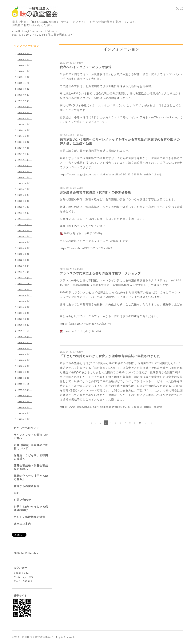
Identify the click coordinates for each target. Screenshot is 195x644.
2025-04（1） (25, 112)
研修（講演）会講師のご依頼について (31, 447)
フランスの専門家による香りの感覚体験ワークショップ (100, 273)
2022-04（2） (25, 254)
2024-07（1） (25, 148)
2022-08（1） (25, 230)
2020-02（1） (25, 372)
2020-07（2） (25, 342)
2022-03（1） (25, 260)
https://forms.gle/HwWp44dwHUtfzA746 (85, 324)
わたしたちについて (27, 428)
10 (140, 423)
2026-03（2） (25, 59)
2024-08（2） (25, 142)
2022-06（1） (25, 242)
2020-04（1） (25, 360)
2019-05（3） (25, 401)
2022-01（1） (25, 272)
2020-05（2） (25, 354)
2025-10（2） (25, 89)
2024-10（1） (25, 130)
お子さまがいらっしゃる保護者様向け (31, 508)
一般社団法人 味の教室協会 (35, 637)
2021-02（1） (25, 319)
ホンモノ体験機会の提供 (29, 517)
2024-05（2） (25, 160)
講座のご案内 (22, 524)
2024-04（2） (25, 166)
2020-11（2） (25, 331)
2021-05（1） (25, 313)
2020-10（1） (25, 337)
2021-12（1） (25, 278)
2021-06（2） (25, 307)
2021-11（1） (25, 283)
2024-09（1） (25, 136)
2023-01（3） (25, 207)
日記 (17, 493)
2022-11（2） (25, 219)
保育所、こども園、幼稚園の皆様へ (31, 457)
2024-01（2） (25, 177)
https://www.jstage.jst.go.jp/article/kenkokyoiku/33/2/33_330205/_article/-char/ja (111, 407)
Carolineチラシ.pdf (76, 331)
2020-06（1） (25, 348)
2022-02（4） (25, 266)
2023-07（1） (25, 189)
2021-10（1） (25, 289)
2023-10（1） (25, 183)
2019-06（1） (25, 396)
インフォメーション (27, 46)
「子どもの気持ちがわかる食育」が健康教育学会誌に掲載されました (110, 356)
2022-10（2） (25, 224)
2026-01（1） (25, 71)
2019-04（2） (25, 407)
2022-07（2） (25, 236)
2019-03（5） (25, 413)
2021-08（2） (25, 301)
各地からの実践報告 (27, 486)
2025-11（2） (25, 83)
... (146, 423)
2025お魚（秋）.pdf (76, 234)
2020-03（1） (25, 366)
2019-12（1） (25, 378)
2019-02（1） (25, 419)
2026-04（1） (25, 53)
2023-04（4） (25, 195)
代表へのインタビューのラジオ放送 (86, 67)
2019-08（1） (25, 390)
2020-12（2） (25, 325)
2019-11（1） (25, 384)
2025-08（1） (25, 101)
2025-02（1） (25, 124)
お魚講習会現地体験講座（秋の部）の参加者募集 (95, 192)
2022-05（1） (25, 248)
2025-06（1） (25, 107)
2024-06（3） (25, 154)
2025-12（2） (25, 77)
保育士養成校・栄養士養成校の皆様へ (31, 467)
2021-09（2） (25, 295)
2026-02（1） (25, 65)
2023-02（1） (25, 201)
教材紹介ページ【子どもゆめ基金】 (31, 478)
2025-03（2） (25, 118)
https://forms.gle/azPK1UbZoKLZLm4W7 (86, 248)
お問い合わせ (22, 500)
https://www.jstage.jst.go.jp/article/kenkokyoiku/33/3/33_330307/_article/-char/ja (111, 175)
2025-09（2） (25, 95)
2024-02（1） (25, 171)
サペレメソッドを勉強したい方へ (31, 437)
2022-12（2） (25, 213)
